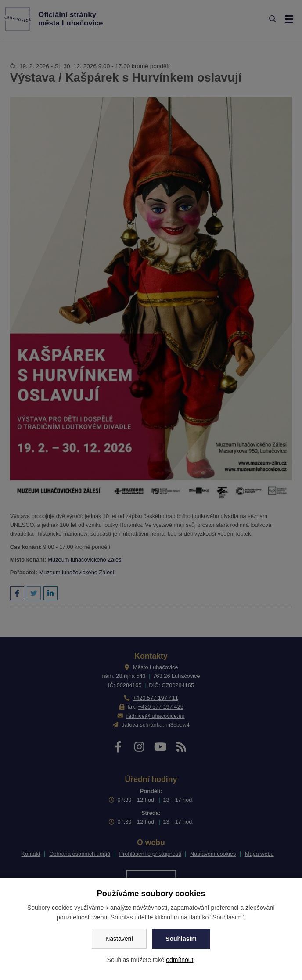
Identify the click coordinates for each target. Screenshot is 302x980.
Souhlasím (181, 939)
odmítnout (180, 960)
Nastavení (119, 939)
